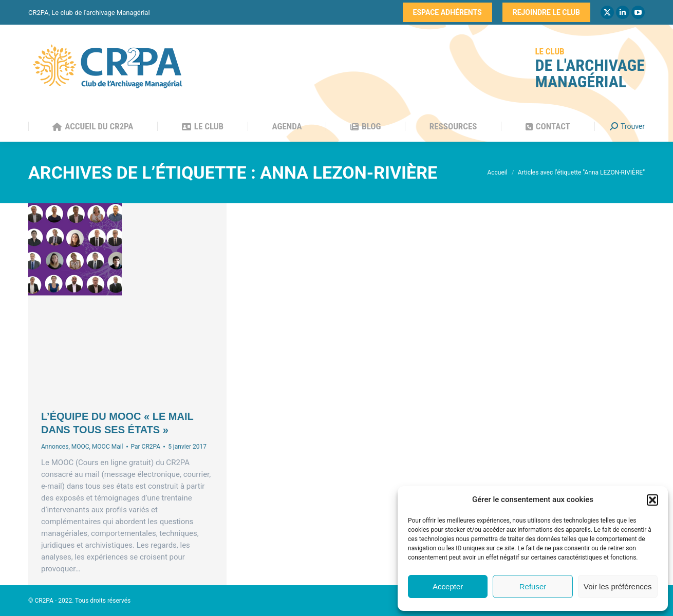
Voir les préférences (618, 586)
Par (146, 447)
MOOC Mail (108, 447)
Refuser (533, 586)
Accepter (448, 586)
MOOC (80, 447)
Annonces (55, 447)
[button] (652, 500)
